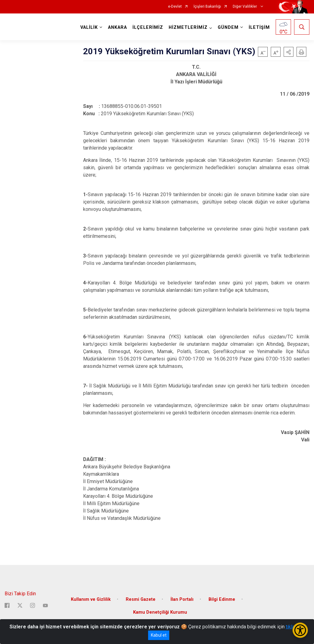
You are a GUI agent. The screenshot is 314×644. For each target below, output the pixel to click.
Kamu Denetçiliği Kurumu (160, 612)
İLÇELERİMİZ (148, 27)
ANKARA (117, 27)
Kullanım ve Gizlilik (91, 599)
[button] (289, 52)
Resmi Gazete (141, 599)
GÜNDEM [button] (228, 27)
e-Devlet (175, 7)
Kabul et (159, 635)
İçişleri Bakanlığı (207, 7)
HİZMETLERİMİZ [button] (188, 27)
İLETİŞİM (259, 27)
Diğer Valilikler (245, 7)
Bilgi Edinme (222, 599)
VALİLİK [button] (89, 27)
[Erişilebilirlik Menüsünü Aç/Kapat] (300, 630)
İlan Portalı (182, 599)
